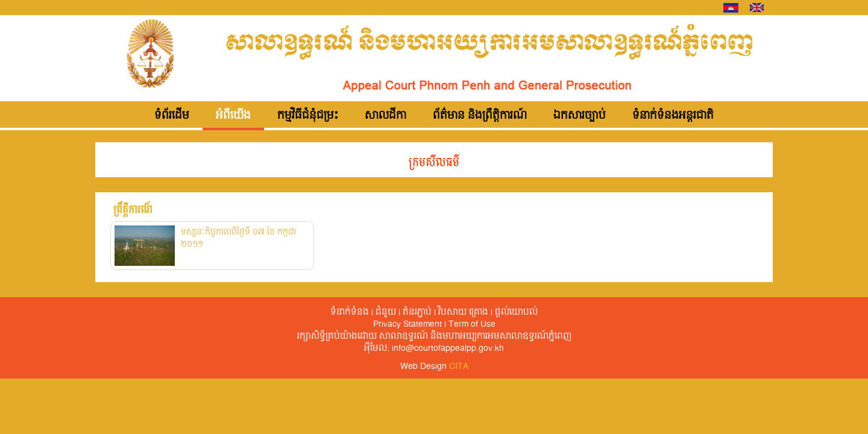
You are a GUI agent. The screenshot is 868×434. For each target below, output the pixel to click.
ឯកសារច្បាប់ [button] (580, 116)
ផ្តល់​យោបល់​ (516, 312)
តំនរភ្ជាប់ (417, 312)
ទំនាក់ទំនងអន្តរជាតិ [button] (673, 116)
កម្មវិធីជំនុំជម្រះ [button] (308, 116)
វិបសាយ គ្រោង (463, 312)
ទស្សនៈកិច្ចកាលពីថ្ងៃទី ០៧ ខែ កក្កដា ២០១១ (238, 238)
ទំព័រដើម (172, 116)
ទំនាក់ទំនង (350, 312)
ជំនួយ (386, 312)
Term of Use (472, 324)
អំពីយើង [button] (233, 116)
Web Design (434, 366)
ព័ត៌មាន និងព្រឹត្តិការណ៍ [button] (480, 116)
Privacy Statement (407, 324)
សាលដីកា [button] (385, 116)
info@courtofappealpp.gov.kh (448, 348)
